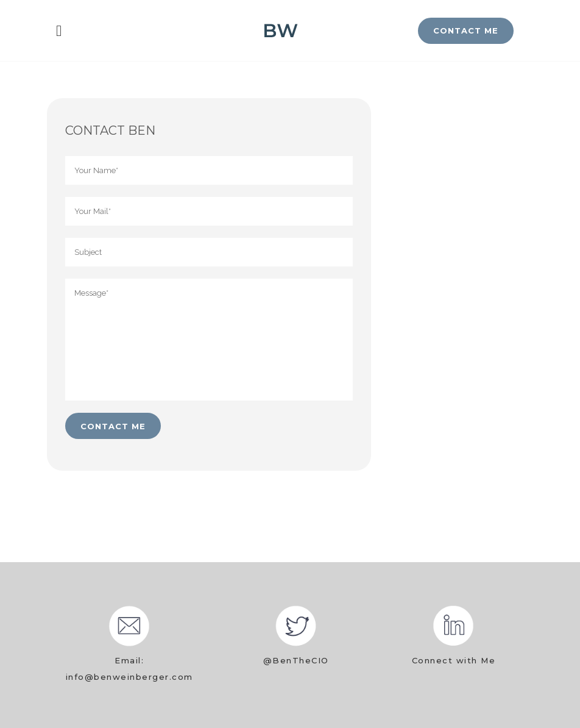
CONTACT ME (466, 30)
